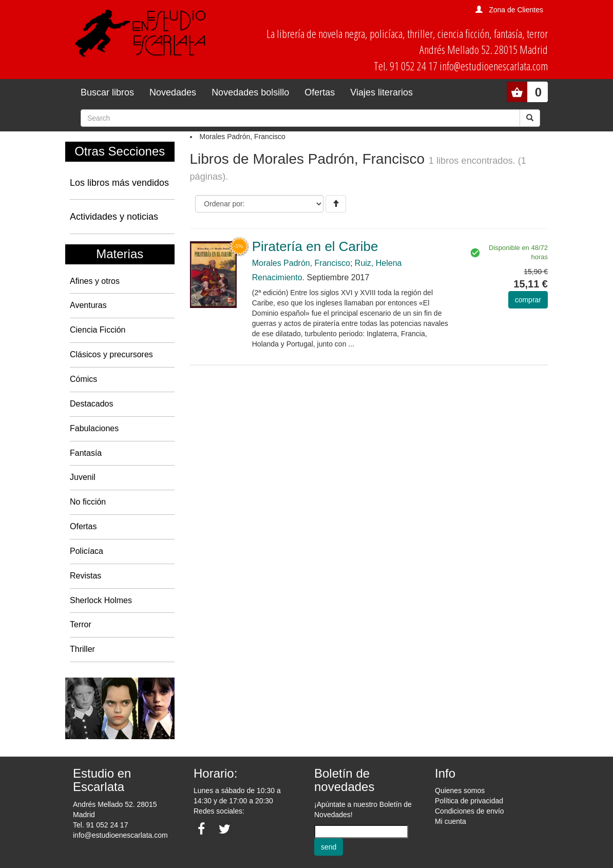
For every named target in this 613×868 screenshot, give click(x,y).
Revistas (85, 576)
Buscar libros (107, 92)
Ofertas (320, 92)
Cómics (83, 379)
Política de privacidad (469, 801)
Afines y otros (95, 281)
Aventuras (88, 305)
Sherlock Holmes (101, 600)
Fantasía (86, 453)
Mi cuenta (451, 821)
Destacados (92, 404)
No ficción (88, 502)
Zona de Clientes (516, 10)
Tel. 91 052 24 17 (100, 825)
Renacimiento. (278, 277)
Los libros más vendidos (119, 183)
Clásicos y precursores (111, 354)
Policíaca (87, 551)
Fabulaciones (94, 428)
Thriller (82, 649)
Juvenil (83, 477)
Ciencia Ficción (98, 330)
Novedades (173, 92)
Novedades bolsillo (250, 92)
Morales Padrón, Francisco (301, 263)
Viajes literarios (381, 92)
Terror (81, 624)
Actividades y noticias (114, 217)
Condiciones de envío (470, 811)
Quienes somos (460, 790)
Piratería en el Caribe (315, 246)
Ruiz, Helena (378, 263)
